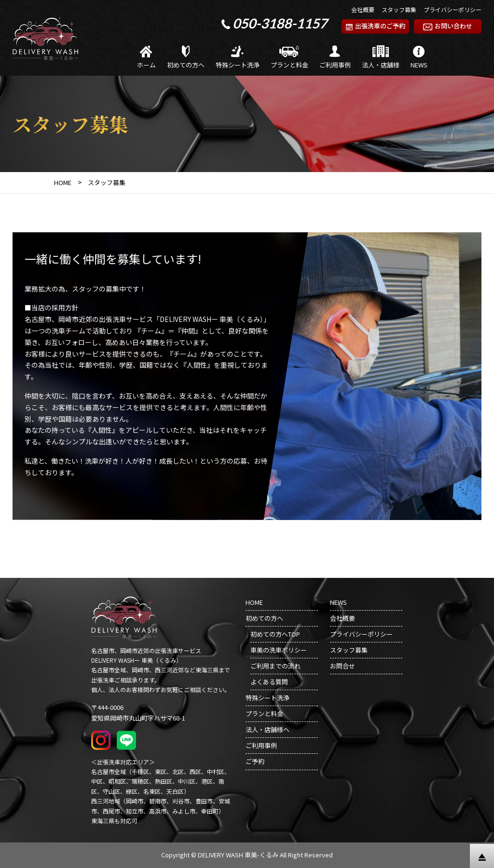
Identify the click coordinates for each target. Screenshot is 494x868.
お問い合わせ (448, 26)
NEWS (419, 58)
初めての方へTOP (275, 634)
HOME (254, 602)
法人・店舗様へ (268, 729)
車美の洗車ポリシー (279, 650)
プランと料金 (289, 58)
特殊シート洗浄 (238, 58)
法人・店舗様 (381, 58)
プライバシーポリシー (453, 9)
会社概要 (363, 9)
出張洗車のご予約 (376, 26)
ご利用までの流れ (275, 666)
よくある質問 (269, 682)
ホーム (146, 58)
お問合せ (343, 666)
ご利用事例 (335, 58)
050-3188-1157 (280, 23)
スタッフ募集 (399, 9)
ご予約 (255, 761)
